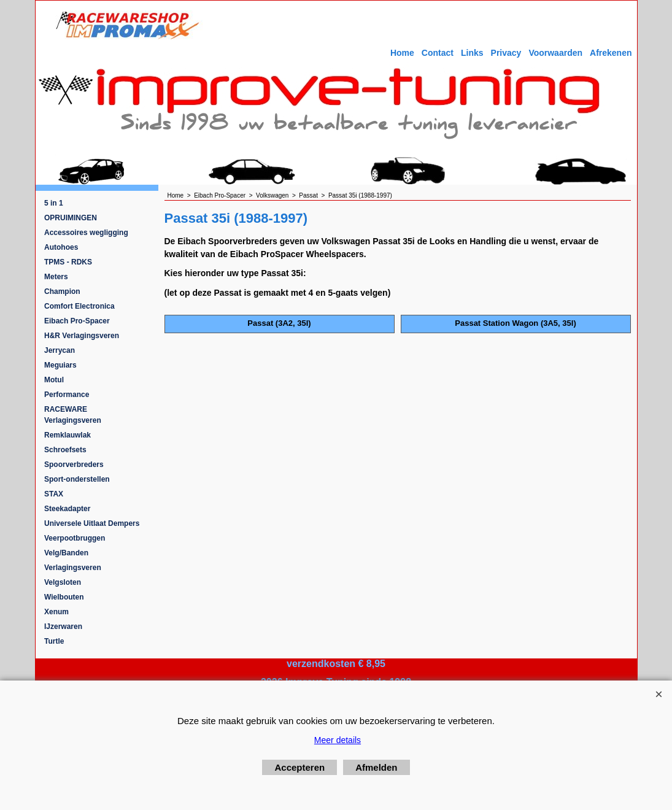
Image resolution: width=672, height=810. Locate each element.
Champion (62, 291)
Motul (54, 380)
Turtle (54, 641)
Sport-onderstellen (77, 479)
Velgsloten (63, 582)
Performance (67, 395)
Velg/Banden (66, 553)
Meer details (338, 740)
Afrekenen (611, 53)
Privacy (506, 53)
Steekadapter (67, 509)
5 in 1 (54, 203)
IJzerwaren (63, 627)
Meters (56, 277)
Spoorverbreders (74, 465)
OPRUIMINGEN (71, 218)
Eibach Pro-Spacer (77, 321)
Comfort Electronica (79, 306)
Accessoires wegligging (86, 233)
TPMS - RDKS (68, 262)
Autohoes (61, 247)
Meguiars (60, 365)
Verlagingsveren (73, 568)
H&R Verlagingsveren (82, 336)
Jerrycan (60, 350)
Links (472, 53)
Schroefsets (65, 450)
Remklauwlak (68, 435)
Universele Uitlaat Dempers (92, 523)
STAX (54, 494)
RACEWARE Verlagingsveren (73, 415)
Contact (438, 53)
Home (402, 53)
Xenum (56, 612)
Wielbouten (64, 597)
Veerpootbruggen (75, 538)
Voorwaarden (555, 53)
